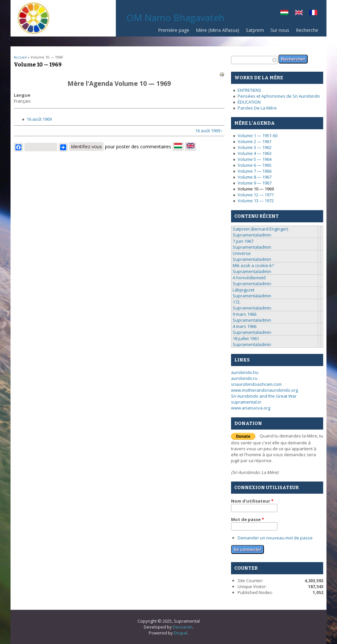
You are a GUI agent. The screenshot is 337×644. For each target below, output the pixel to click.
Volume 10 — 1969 (256, 189)
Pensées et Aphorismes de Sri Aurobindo (279, 96)
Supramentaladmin (252, 235)
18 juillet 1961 (246, 338)
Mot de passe (247, 519)
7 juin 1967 (243, 241)
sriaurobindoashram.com (256, 384)
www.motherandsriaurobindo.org (264, 390)
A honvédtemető (249, 278)
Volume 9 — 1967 (255, 183)
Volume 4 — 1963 (255, 153)
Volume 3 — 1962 (255, 147)
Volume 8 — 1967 (255, 177)
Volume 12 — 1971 (256, 195)
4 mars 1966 (245, 326)
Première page (174, 30)
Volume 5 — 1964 (255, 159)
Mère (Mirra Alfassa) (218, 30)
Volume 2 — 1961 (255, 141)
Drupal (181, 633)
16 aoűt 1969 (39, 119)
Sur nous (280, 30)
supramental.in (246, 402)
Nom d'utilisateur (252, 501)
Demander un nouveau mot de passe (275, 538)
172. (237, 302)
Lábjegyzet (244, 290)
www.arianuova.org (251, 408)
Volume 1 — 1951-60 (258, 136)
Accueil (20, 57)
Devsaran (183, 627)
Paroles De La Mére (257, 108)
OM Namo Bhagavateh (175, 17)
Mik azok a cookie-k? (253, 265)
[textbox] (254, 60)
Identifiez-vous (86, 147)
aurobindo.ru (244, 378)
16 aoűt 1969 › (209, 131)
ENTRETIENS (249, 90)
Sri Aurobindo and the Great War (264, 396)
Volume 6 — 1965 (255, 165)
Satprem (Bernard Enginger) (260, 229)
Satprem (255, 30)
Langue (22, 95)
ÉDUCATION (249, 102)
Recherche (307, 30)
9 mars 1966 (245, 314)
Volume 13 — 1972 (256, 201)
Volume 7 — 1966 (255, 171)
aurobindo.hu (245, 372)
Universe (242, 253)
